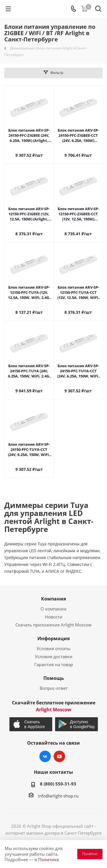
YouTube (59, 756)
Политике (49, 859)
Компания (53, 599)
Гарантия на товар (54, 664)
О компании (53, 609)
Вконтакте (45, 756)
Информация (53, 638)
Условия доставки (54, 656)
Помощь (54, 678)
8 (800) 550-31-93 (58, 784)
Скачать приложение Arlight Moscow (53, 625)
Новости (54, 617)
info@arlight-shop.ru (58, 796)
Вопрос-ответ (54, 688)
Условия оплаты (53, 648)
